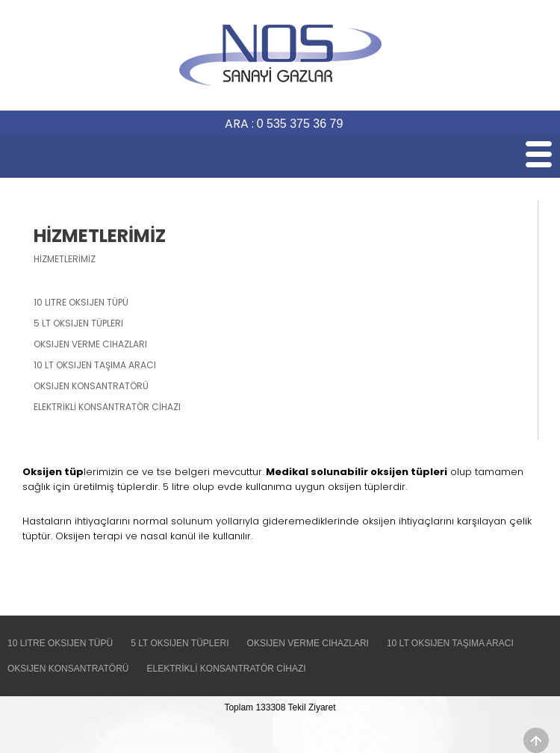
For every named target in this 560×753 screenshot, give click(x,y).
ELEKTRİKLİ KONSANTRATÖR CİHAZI (226, 669)
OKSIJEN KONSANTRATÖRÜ (68, 669)
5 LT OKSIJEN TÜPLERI (180, 643)
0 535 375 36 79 (300, 124)
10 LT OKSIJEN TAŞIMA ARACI (450, 643)
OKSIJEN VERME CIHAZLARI (308, 643)
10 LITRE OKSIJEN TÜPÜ (60, 643)
